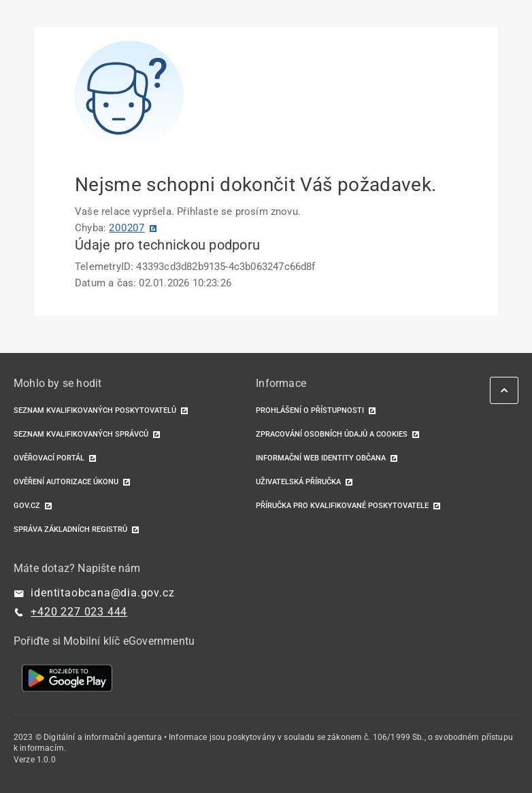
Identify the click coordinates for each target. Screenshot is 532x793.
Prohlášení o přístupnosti (310, 410)
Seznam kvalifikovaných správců (81, 434)
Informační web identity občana (321, 458)
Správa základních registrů (70, 529)
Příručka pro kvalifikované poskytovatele (342, 506)
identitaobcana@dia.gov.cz (102, 593)
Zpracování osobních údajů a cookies (332, 434)
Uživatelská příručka (298, 482)
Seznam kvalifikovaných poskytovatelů (95, 410)
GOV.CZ (27, 506)
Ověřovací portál (49, 458)
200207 (127, 228)
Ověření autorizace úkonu (66, 482)
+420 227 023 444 (79, 612)
